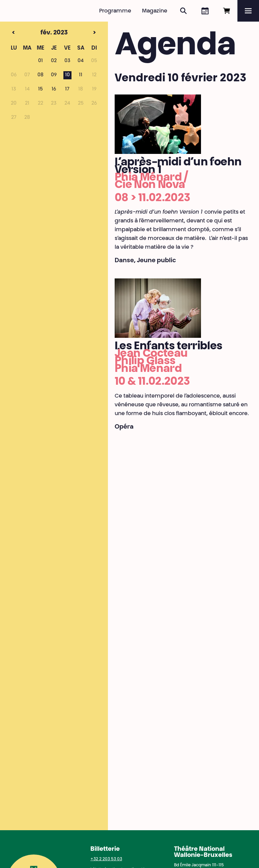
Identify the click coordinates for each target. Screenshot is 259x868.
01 (40, 61)
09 (54, 75)
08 (40, 75)
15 (40, 89)
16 (54, 89)
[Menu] (248, 11)
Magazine (155, 11)
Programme (115, 11)
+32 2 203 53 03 (106, 859)
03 (67, 61)
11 (81, 75)
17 (67, 89)
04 (81, 61)
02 (54, 61)
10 (67, 75)
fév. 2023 (42, 33)
